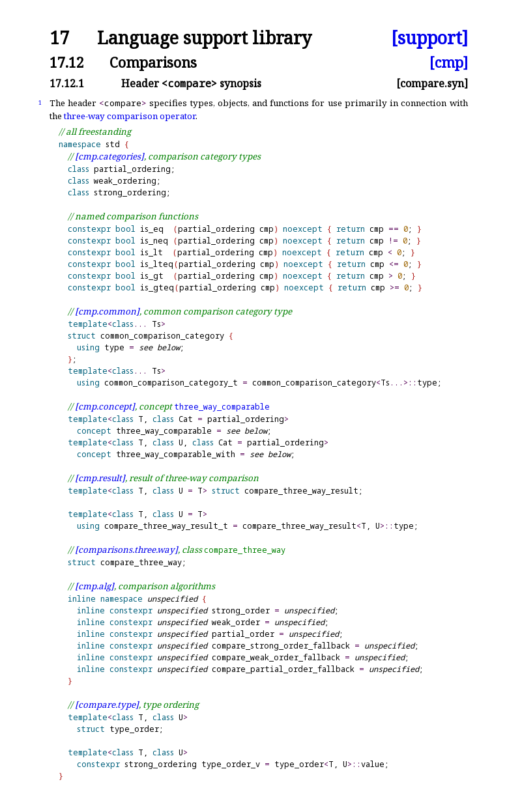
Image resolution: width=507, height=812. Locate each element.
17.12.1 (67, 83)
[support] (429, 38)
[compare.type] (107, 705)
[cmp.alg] (94, 586)
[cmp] (449, 62)
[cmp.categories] (109, 156)
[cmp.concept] (105, 406)
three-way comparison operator (130, 116)
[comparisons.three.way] (126, 550)
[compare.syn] (432, 83)
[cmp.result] (100, 478)
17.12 (67, 62)
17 (59, 38)
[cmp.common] (107, 311)
